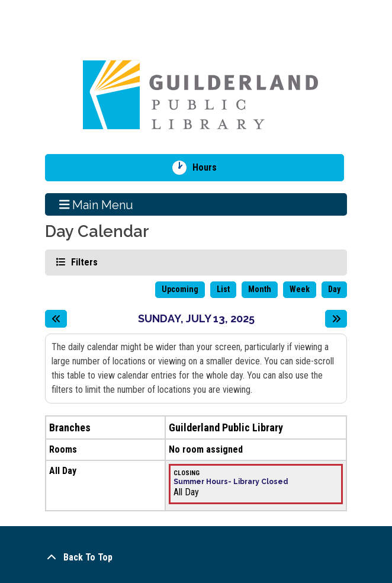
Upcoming (180, 289)
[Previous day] (56, 319)
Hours (209, 168)
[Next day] (336, 319)
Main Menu (97, 204)
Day (334, 289)
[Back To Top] (196, 558)
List (223, 289)
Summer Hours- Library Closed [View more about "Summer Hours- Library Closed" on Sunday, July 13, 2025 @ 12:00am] (231, 482)
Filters (83, 262)
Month (260, 289)
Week (300, 289)
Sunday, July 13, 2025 (196, 318)
